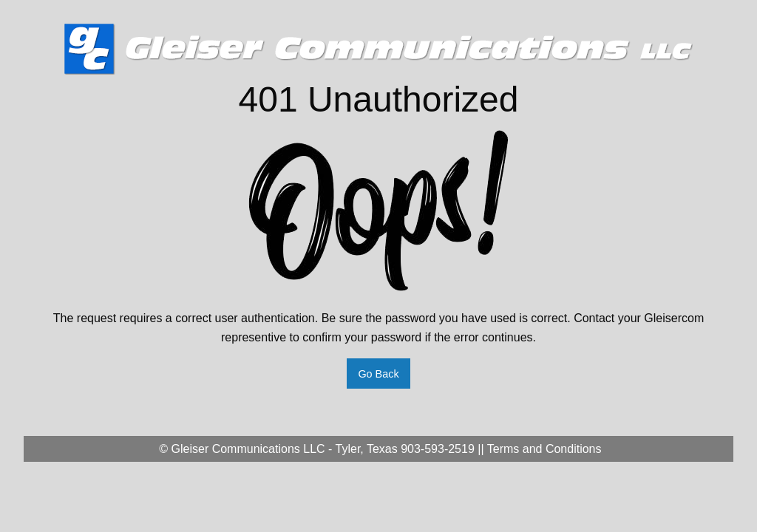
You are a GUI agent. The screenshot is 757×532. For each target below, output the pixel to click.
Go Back (378, 374)
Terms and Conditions (544, 449)
